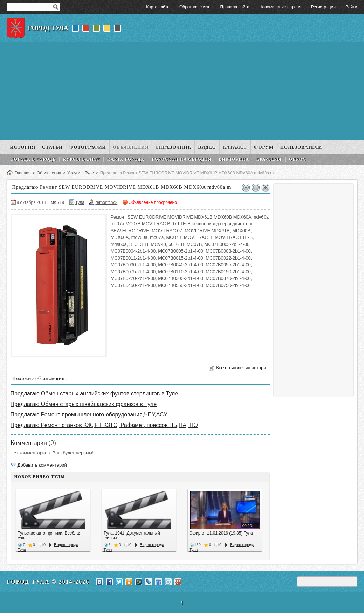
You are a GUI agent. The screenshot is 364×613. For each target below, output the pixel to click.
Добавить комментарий (42, 465)
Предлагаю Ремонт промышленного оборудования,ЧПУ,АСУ (89, 415)
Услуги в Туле (81, 173)
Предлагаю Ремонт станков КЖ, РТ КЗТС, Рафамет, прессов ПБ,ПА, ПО (104, 425)
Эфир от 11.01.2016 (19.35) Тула (221, 533)
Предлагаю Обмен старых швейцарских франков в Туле (84, 404)
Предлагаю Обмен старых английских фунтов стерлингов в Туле (94, 394)
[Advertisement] (182, 91)
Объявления (49, 173)
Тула (80, 202)
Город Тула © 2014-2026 (48, 582)
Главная (23, 173)
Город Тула (48, 28)
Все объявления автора (241, 368)
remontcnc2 (106, 202)
